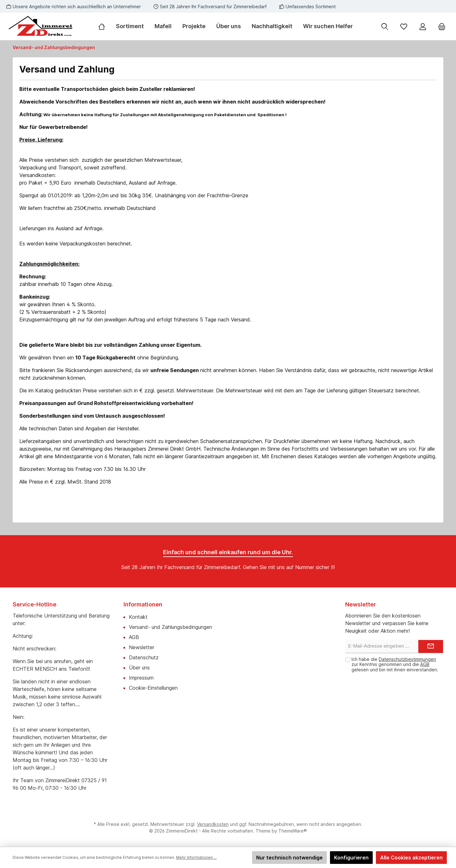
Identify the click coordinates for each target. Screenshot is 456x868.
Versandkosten (213, 824)
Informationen (143, 604)
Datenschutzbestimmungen (407, 659)
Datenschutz (144, 657)
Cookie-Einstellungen (153, 688)
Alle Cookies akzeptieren (411, 858)
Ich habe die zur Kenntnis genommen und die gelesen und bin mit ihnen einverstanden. (395, 665)
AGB (134, 637)
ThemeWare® (293, 831)
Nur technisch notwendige (289, 858)
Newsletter (142, 647)
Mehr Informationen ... (196, 857)
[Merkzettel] (404, 26)
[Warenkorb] (442, 26)
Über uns (139, 668)
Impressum (141, 678)
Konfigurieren (351, 858)
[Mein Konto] (423, 26)
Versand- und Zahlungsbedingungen (171, 627)
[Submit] (431, 646)
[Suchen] (385, 26)
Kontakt (138, 617)
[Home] (104, 26)
